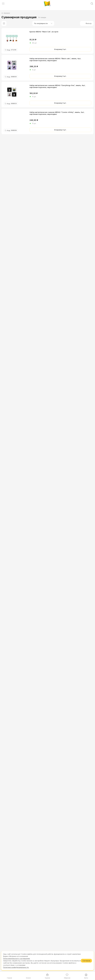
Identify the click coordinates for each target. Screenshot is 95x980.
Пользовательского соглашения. (17, 958)
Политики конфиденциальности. (16, 967)
